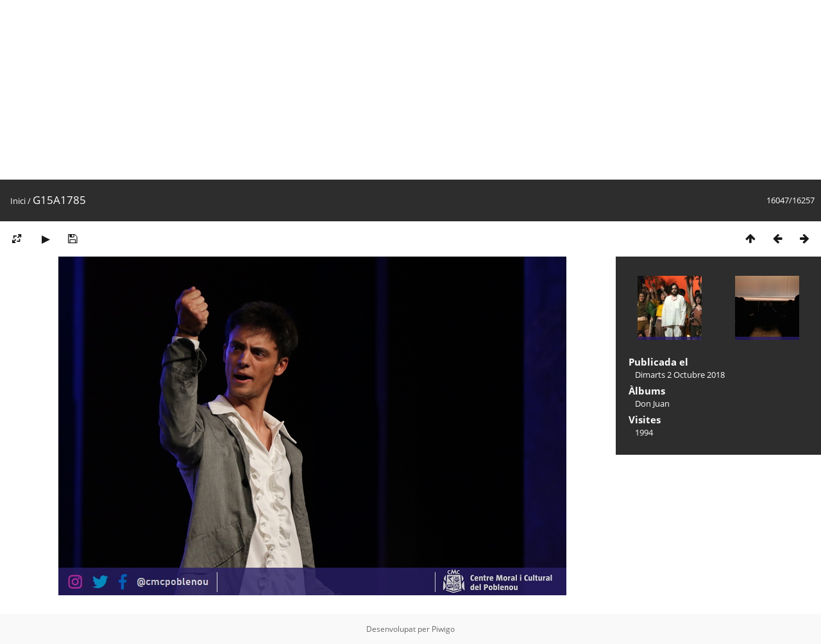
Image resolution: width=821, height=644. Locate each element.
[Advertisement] (385, 90)
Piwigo (443, 629)
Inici (18, 201)
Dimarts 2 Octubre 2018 (680, 375)
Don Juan (652, 403)
